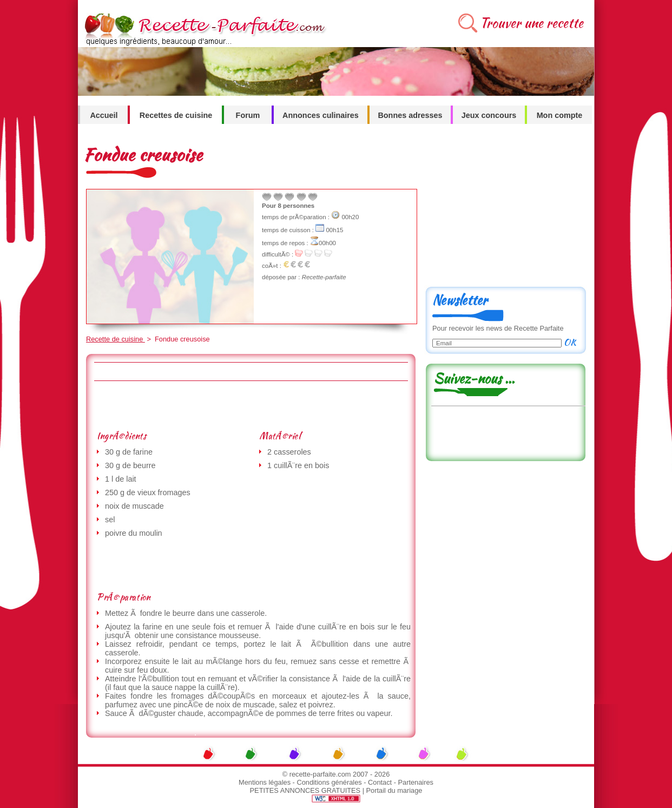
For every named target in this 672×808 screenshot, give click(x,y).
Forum (248, 115)
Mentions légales (265, 782)
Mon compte (560, 115)
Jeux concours (489, 115)
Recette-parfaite (324, 277)
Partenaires (416, 782)
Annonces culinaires (321, 115)
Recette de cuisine (116, 339)
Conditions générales (329, 782)
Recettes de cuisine (176, 115)
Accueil (104, 115)
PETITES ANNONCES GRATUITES (305, 790)
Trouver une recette (532, 23)
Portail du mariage (394, 790)
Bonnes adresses (410, 115)
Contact (380, 782)
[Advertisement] (251, 405)
